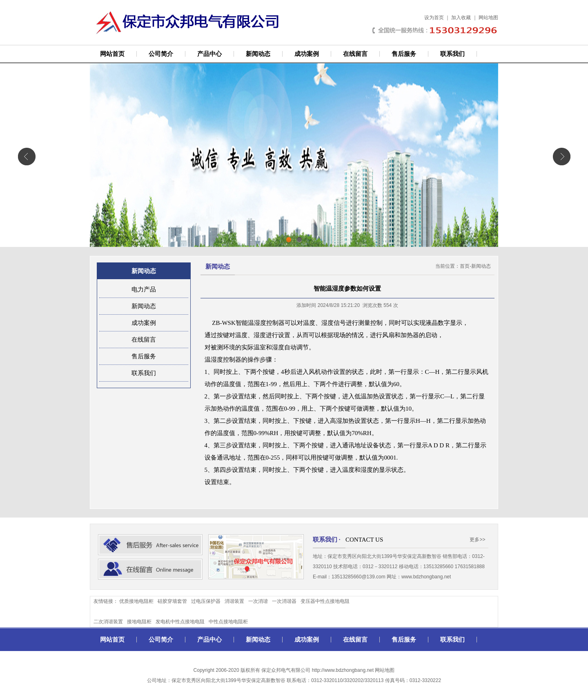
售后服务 (404, 54)
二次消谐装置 (108, 622)
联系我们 (452, 54)
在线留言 (355, 54)
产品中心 (209, 54)
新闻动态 (258, 54)
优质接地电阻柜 (136, 601)
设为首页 (434, 18)
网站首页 (112, 54)
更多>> (477, 540)
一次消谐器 (284, 601)
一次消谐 (258, 601)
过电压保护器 (206, 601)
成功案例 (307, 54)
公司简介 (161, 54)
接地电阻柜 (139, 622)
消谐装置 (234, 601)
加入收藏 (461, 18)
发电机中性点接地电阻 (180, 622)
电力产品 (144, 289)
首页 (465, 266)
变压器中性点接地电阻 (325, 601)
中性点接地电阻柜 (228, 622)
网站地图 (488, 18)
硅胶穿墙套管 (172, 601)
